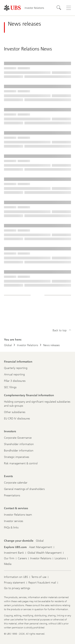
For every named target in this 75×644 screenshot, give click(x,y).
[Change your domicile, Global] (40, 541)
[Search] (59, 8)
